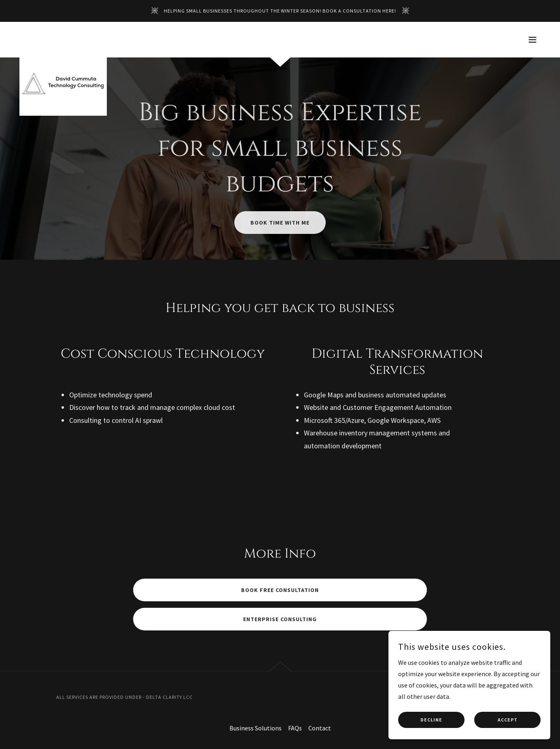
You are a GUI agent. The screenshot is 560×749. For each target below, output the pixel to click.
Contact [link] (320, 728)
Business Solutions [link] (256, 728)
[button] (532, 40)
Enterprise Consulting (280, 619)
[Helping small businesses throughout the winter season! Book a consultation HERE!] (280, 11)
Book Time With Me (280, 223)
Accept (508, 737)
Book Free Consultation (280, 590)
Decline (431, 737)
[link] (63, 38)
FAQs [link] (295, 728)
